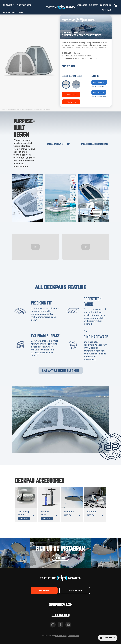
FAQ (109, 10)
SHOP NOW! (44, 590)
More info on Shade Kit (99, 86)
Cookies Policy (73, 636)
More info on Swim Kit (99, 96)
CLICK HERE (60, 558)
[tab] (66, 84)
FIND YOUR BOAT (24, 5)
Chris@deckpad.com (61, 604)
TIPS (104, 10)
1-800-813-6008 (61, 615)
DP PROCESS (82, 5)
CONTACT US (105, 5)
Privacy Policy (61, 636)
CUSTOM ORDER (10, 12)
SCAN (21, 12)
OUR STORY (94, 5)
